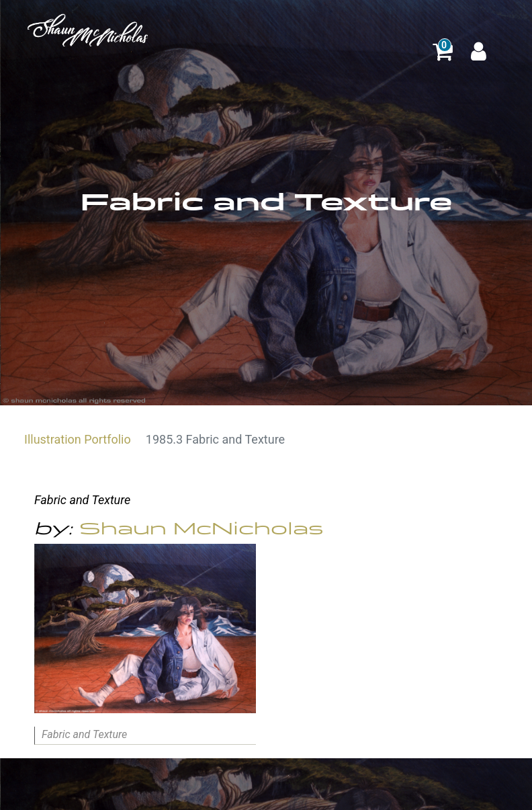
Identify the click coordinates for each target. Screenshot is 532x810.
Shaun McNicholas (202, 529)
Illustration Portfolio (78, 439)
